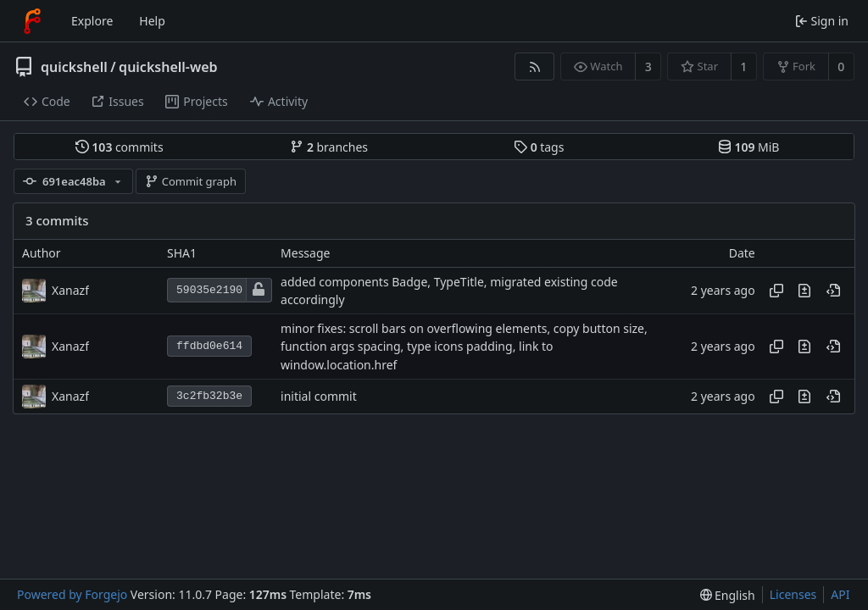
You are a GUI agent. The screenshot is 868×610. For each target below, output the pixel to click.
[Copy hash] (776, 291)
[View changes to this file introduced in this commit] (804, 291)
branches (329, 147)
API (840, 594)
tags (539, 147)
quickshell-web (168, 67)
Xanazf (70, 290)
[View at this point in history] (833, 291)
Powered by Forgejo (72, 594)
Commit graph (191, 181)
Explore (92, 21)
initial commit (319, 396)
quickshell (74, 67)
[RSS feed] (534, 67)
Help (152, 21)
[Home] (32, 21)
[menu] (728, 595)
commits (120, 147)
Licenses (793, 594)
